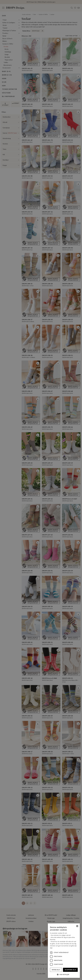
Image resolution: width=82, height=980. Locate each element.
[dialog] (64, 951)
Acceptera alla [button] (70, 970)
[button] (64, 974)
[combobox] (77, 926)
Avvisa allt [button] (56, 970)
